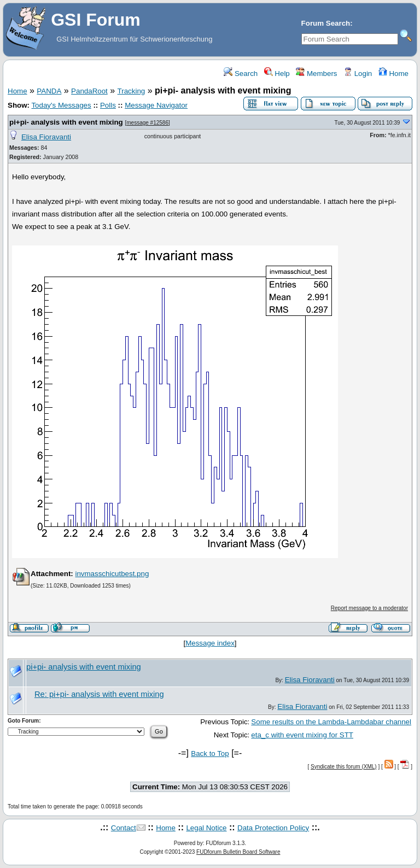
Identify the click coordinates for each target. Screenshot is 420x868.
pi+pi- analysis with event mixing (66, 122)
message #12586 (147, 123)
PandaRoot (89, 91)
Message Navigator (156, 105)
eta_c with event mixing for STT (302, 735)
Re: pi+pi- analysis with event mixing (99, 694)
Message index (210, 643)
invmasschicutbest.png (112, 574)
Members (316, 74)
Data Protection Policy (273, 828)
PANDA (49, 91)
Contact (124, 828)
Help (277, 74)
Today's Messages (61, 105)
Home (393, 74)
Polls (108, 105)
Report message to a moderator (369, 608)
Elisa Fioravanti (46, 137)
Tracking (132, 91)
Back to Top (210, 753)
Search (241, 74)
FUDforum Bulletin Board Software (238, 852)
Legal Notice (206, 828)
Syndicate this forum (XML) (344, 767)
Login (358, 74)
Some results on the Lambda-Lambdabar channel (331, 722)
